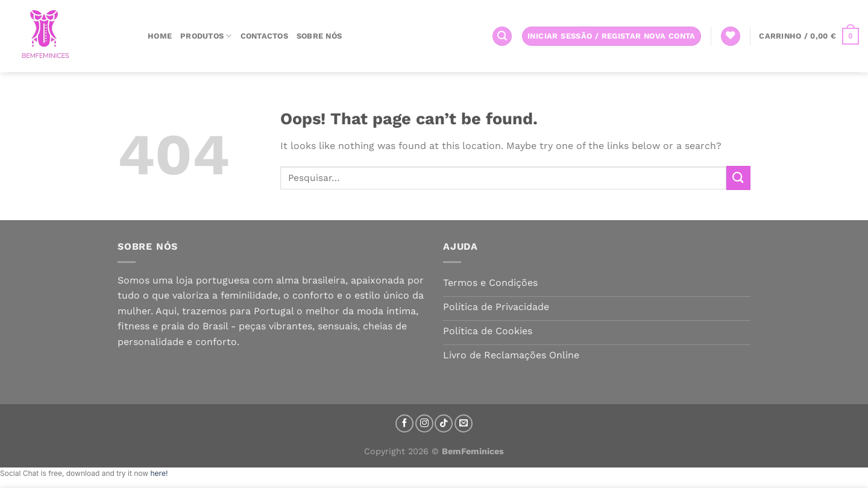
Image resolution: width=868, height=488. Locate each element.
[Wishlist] (731, 36)
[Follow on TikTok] (444, 423)
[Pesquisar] (502, 36)
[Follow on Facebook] (404, 423)
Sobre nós (319, 36)
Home (160, 36)
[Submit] (738, 178)
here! (159, 473)
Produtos (206, 36)
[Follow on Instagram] (424, 423)
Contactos (264, 36)
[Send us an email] (464, 423)
